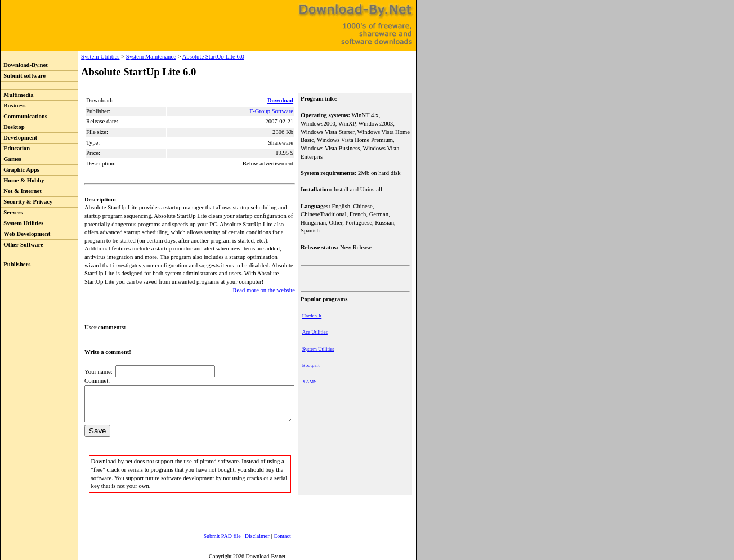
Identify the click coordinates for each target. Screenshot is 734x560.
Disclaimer (246, 534)
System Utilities (22, 223)
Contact (271, 534)
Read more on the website (265, 282)
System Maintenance (128, 57)
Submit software (23, 76)
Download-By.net (24, 65)
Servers (12, 212)
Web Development (25, 234)
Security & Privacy (26, 202)
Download (281, 100)
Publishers (15, 264)
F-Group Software (272, 111)
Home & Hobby (23, 180)
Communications (24, 116)
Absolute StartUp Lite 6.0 (190, 57)
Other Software (22, 245)
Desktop (13, 127)
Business (13, 106)
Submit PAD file (211, 534)
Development (19, 138)
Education (15, 148)
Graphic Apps (20, 170)
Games (11, 159)
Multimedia (17, 95)
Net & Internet (21, 191)
